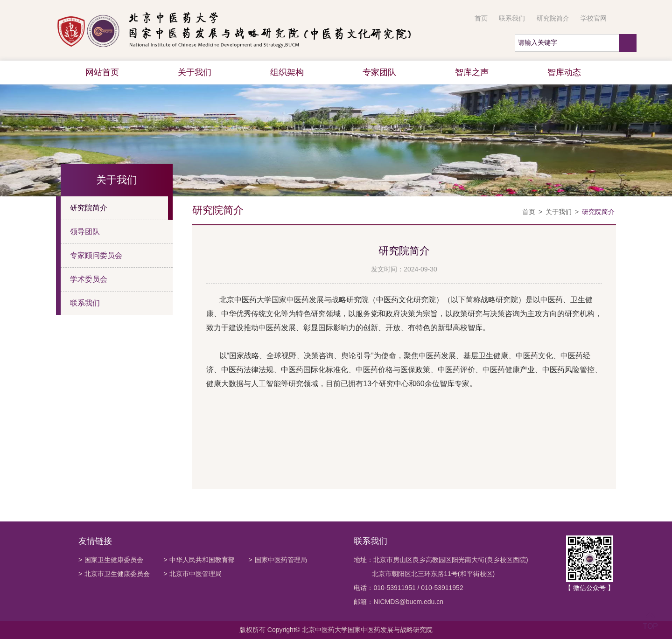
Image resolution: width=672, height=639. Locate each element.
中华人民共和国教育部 (199, 560)
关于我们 (195, 72)
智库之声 (472, 72)
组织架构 (287, 72)
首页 (481, 18)
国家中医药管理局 (277, 560)
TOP (650, 621)
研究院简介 (553, 18)
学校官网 (594, 18)
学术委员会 (89, 279)
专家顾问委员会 (96, 255)
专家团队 (379, 72)
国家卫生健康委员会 (111, 560)
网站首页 (102, 72)
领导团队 (85, 232)
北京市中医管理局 (192, 574)
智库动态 (564, 72)
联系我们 (512, 18)
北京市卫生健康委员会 (114, 574)
